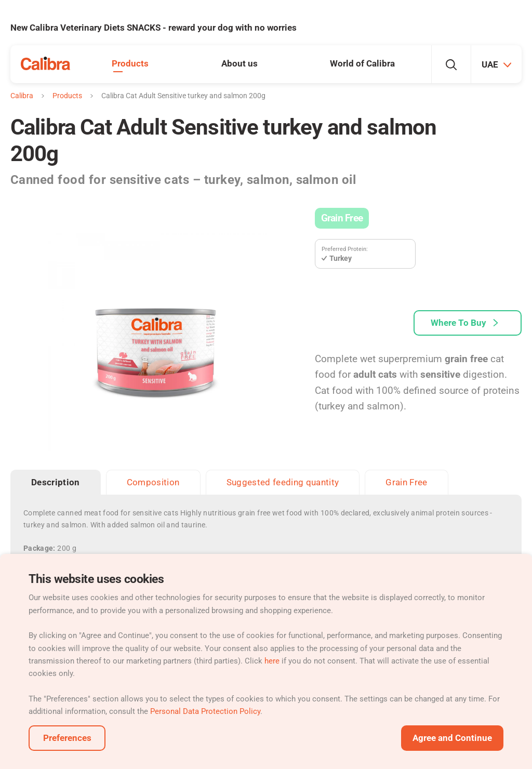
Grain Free (342, 218)
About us (240, 63)
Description (56, 482)
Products (130, 63)
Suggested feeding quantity (283, 482)
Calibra (22, 96)
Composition (153, 482)
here (272, 661)
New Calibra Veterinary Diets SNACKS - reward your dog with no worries (154, 28)
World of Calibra (362, 63)
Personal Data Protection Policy (205, 711)
